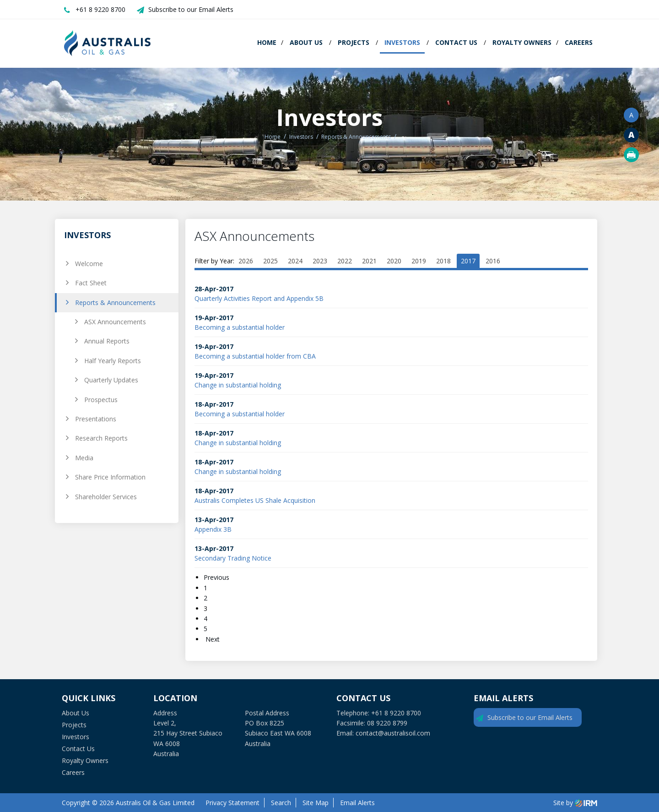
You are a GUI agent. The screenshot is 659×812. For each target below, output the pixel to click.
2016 (493, 261)
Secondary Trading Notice (233, 558)
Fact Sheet (91, 283)
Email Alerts (357, 803)
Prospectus (101, 400)
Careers (579, 42)
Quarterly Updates (111, 380)
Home (267, 42)
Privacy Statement (232, 803)
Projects (354, 42)
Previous (217, 577)
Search (281, 803)
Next (212, 639)
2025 (270, 261)
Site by (575, 803)
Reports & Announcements (115, 302)
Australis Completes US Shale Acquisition (255, 500)
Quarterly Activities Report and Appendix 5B (259, 298)
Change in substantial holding (238, 385)
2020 (394, 261)
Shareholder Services (106, 497)
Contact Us (456, 42)
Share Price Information (110, 477)
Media (84, 458)
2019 (419, 261)
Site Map (316, 803)
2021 (369, 261)
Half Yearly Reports (113, 361)
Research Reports (101, 438)
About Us (306, 42)
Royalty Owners (522, 42)
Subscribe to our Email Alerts (191, 9)
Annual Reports (107, 341)
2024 (295, 261)
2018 (443, 261)
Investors (402, 42)
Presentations (96, 419)
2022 (345, 261)
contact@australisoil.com (393, 733)
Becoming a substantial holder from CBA (255, 356)
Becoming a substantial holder (240, 327)
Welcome (89, 264)
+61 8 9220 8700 (100, 9)
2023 (320, 261)
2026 (246, 261)
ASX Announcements (115, 322)
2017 (468, 261)
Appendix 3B (213, 529)
